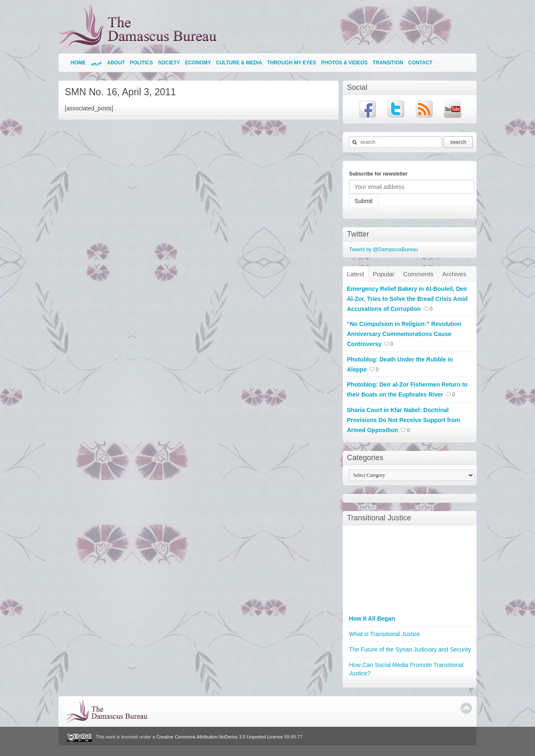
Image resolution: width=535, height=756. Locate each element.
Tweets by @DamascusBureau (383, 249)
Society (169, 63)
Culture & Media (239, 63)
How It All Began (372, 619)
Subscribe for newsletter (378, 174)
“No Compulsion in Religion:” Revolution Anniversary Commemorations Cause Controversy (404, 334)
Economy (198, 63)
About (116, 63)
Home (78, 63)
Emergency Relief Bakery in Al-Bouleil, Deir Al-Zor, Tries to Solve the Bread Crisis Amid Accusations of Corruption (407, 299)
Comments (419, 274)
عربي (96, 63)
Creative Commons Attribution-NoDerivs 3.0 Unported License (220, 737)
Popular (384, 274)
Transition (388, 63)
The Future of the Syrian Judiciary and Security (410, 649)
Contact (420, 63)
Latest (355, 274)
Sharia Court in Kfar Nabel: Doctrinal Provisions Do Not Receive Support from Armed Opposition (404, 420)
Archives (454, 274)
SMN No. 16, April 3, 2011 (120, 92)
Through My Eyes (292, 63)
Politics (141, 63)
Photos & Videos (344, 63)
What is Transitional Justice (385, 634)
